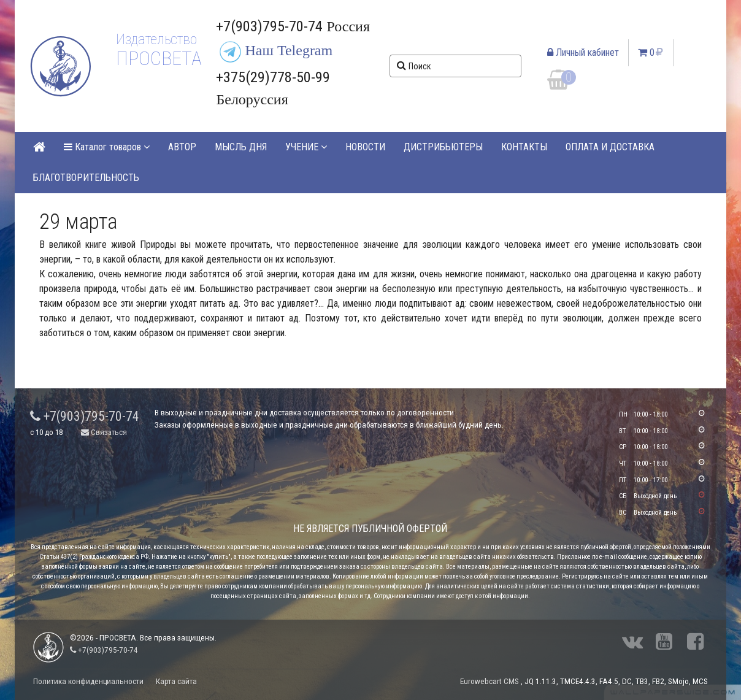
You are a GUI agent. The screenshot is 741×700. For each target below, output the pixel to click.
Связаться (104, 432)
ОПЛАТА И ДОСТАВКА (610, 147)
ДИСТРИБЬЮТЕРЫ (443, 147)
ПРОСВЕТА (159, 58)
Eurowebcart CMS (490, 681)
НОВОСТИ (365, 147)
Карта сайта (176, 681)
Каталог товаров (107, 147)
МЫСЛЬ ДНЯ (241, 147)
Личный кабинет (583, 52)
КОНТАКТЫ (524, 147)
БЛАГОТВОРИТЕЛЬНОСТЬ (86, 178)
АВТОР (182, 147)
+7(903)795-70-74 (85, 416)
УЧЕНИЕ (306, 147)
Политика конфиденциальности (88, 681)
